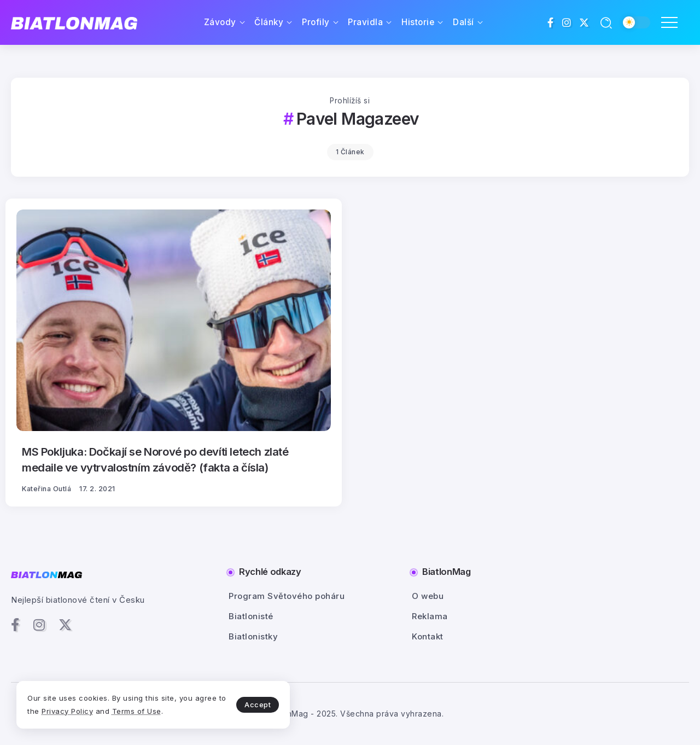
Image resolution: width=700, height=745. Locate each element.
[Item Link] (174, 320)
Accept (258, 705)
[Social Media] (551, 22)
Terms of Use (137, 711)
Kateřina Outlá (46, 489)
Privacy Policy (67, 711)
